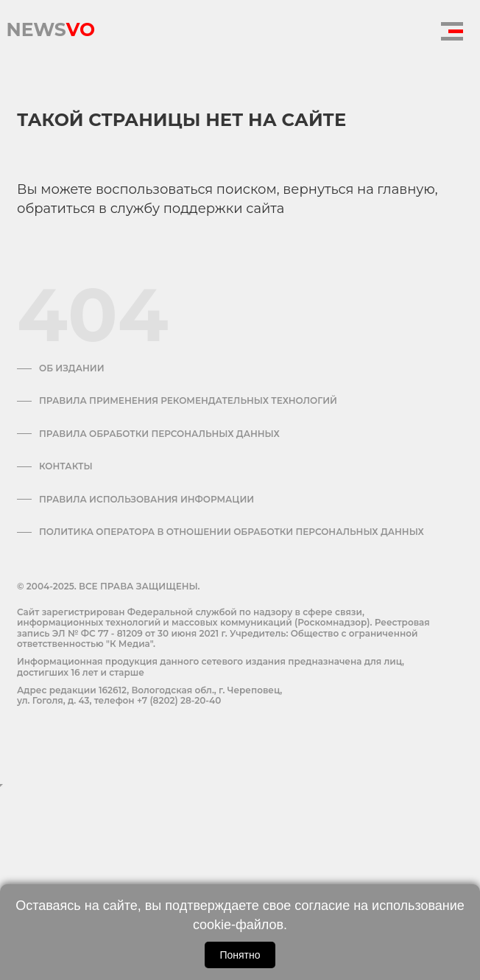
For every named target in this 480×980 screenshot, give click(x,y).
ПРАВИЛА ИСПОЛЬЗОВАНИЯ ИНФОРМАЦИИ (147, 500)
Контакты (66, 466)
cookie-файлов (238, 925)
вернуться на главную (359, 189)
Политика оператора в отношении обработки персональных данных (232, 532)
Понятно (240, 955)
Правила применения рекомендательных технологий (188, 401)
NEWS (50, 26)
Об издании (72, 368)
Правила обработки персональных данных (159, 434)
